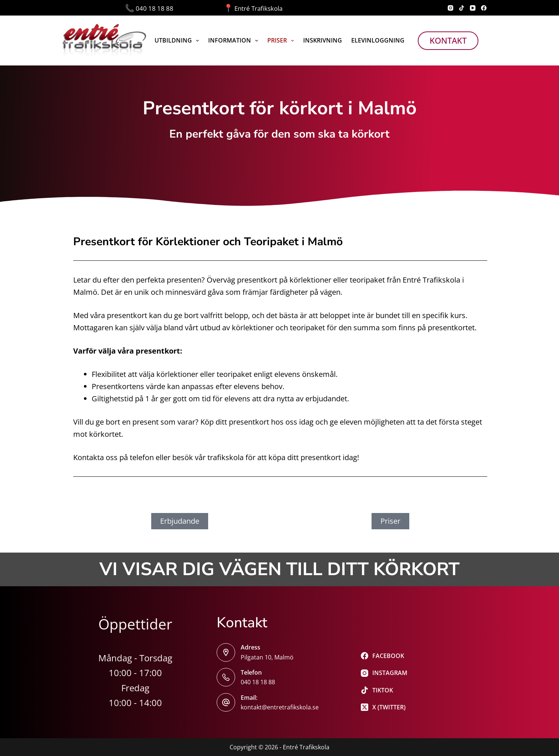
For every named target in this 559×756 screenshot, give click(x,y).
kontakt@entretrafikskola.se (280, 707)
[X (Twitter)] (384, 707)
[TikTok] (462, 8)
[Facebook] (484, 8)
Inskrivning (323, 40)
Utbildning (178, 41)
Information (235, 41)
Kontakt (448, 40)
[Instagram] (450, 8)
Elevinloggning (378, 40)
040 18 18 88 (174, 8)
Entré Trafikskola (253, 8)
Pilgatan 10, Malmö (267, 657)
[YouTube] (473, 8)
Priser (282, 41)
